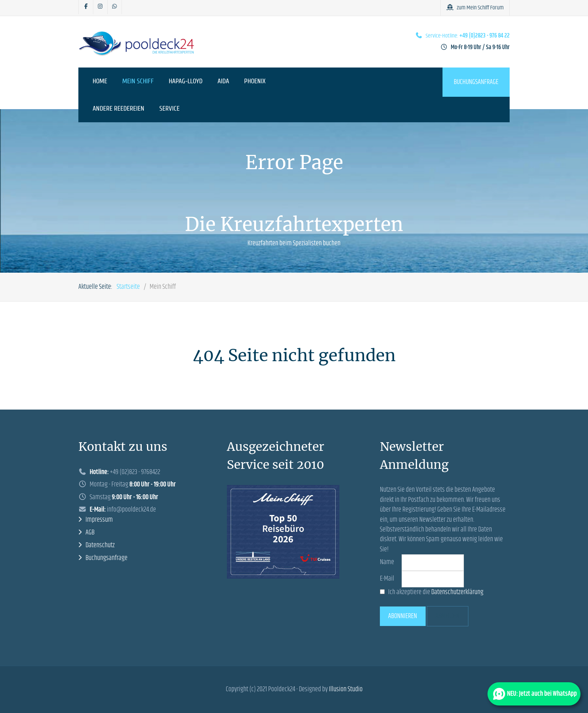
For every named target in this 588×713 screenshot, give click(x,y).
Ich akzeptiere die (432, 592)
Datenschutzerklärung (457, 592)
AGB (90, 533)
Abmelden (447, 616)
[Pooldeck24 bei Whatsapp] (115, 7)
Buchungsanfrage (476, 82)
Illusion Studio (346, 689)
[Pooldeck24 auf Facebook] (86, 7)
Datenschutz (100, 545)
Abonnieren (403, 616)
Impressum (99, 520)
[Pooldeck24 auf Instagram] (100, 7)
